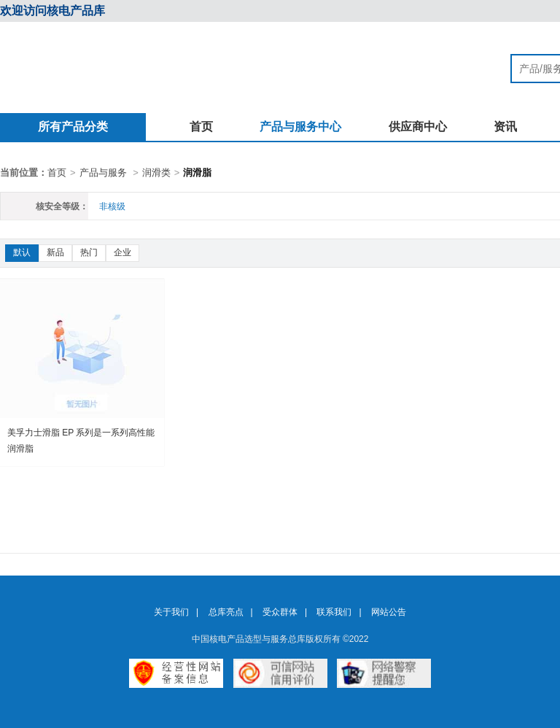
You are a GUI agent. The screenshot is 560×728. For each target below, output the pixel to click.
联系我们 (334, 612)
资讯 (505, 127)
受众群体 (280, 612)
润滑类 (156, 173)
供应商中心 (418, 127)
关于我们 (171, 612)
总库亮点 (226, 612)
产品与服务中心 (300, 127)
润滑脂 (197, 173)
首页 (201, 127)
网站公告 (389, 612)
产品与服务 (103, 173)
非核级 (112, 206)
